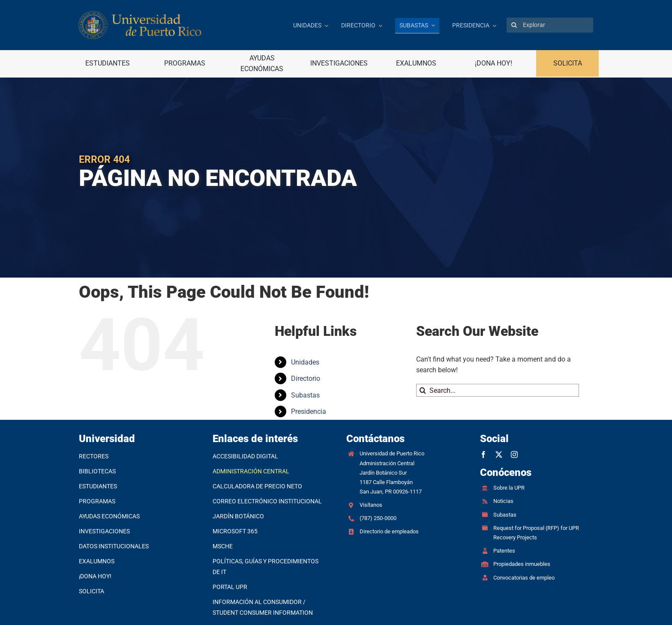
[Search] (514, 25)
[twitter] (499, 455)
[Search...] (498, 390)
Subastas (305, 395)
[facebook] (483, 455)
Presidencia (309, 411)
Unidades (305, 362)
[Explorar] (550, 25)
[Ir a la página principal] (179, 25)
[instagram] (514, 455)
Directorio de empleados (389, 531)
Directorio (306, 378)
